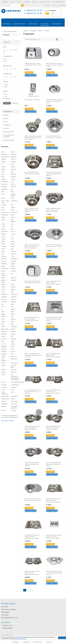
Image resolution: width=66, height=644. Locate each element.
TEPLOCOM (14, 296)
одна (6, 86)
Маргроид (14, 360)
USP (2, 308)
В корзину (29, 74)
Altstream (14, 171)
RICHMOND (5, 270)
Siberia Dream (3, 282)
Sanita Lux (14, 279)
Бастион (4, 340)
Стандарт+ (14, 389)
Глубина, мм (7, 75)
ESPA (3, 195)
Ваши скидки (5, 616)
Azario (13, 173)
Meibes (3, 243)
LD (12, 238)
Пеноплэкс (14, 371)
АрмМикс (4, 335)
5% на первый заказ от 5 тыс (10, 619)
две (5, 88)
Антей (3, 328)
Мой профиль (5, 613)
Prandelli (4, 260)
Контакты (35, 2)
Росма (3, 384)
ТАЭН (12, 391)
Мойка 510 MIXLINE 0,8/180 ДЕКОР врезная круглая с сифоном (32, 211)
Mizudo (13, 245)
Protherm (13, 255)
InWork (3, 225)
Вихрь (13, 343)
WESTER (13, 320)
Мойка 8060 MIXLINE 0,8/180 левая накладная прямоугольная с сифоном (53, 502)
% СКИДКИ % (27, 2)
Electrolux (14, 188)
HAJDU (3, 219)
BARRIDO (14, 176)
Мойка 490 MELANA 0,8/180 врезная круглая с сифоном (53, 138)
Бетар (3, 338)
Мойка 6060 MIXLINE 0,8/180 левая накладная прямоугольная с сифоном (53, 284)
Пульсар (4, 371)
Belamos (13, 178)
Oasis (12, 250)
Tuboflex (4, 301)
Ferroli (3, 200)
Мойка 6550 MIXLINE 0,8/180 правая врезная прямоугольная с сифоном (53, 357)
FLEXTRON (14, 202)
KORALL (4, 412)
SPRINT (3, 288)
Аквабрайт (14, 328)
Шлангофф (14, 403)
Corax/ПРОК (5, 183)
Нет (5, 98)
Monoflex (4, 248)
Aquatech (13, 158)
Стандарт (4, 389)
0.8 (5, 63)
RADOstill (13, 262)
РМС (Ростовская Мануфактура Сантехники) (15, 379)
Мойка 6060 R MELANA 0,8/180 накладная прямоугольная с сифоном (54, 320)
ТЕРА (12, 394)
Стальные (6, 36)
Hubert (13, 219)
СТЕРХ (3, 391)
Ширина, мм (7, 67)
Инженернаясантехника (45, 26)
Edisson (13, 185)
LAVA (12, 240)
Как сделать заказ (45, 2)
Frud (3, 209)
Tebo (12, 293)
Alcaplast (13, 163)
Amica (3, 153)
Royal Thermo (4, 276)
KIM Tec (13, 233)
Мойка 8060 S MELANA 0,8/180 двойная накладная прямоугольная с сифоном (54, 538)
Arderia (3, 168)
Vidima (13, 315)
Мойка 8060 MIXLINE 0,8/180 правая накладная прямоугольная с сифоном (32, 538)
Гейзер (13, 345)
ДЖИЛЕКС (4, 348)
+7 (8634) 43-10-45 (33, 13)
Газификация (33, 25)
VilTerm (3, 318)
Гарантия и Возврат (9, 141)
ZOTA (12, 325)
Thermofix (14, 298)
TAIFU (3, 293)
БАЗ (12, 338)
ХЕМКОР (4, 403)
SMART (3, 286)
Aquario (3, 163)
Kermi (12, 230)
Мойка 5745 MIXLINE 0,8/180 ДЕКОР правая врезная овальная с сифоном (32, 248)
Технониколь (5, 400)
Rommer (13, 270)
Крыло (5, 93)
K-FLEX (3, 228)
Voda (3, 320)
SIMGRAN (14, 282)
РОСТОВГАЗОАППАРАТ (18, 384)
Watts (12, 323)
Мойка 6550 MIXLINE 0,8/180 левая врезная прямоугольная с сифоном (33, 357)
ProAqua (4, 258)
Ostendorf (14, 253)
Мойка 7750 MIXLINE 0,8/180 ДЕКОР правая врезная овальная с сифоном (53, 429)
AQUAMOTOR (5, 158)
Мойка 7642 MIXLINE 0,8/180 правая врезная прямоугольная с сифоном (53, 393)
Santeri (3, 279)
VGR (12, 318)
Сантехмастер (15, 386)
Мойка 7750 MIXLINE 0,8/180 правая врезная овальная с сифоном (54, 465)
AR (2, 166)
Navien (13, 248)
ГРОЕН (3, 345)
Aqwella (3, 161)
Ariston (3, 171)
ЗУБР (12, 350)
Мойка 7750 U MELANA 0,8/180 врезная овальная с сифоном (33, 501)
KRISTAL (4, 235)
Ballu (3, 176)
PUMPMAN (14, 260)
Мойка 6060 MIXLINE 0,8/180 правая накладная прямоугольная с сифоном (32, 320)
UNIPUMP (4, 303)
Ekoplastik (4, 188)
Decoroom (4, 185)
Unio (3, 306)
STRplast (13, 288)
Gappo (13, 209)
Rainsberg (4, 265)
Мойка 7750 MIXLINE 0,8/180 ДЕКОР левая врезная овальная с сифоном (32, 429)
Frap (12, 206)
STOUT (3, 291)
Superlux (13, 291)
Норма (3, 367)
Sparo (12, 286)
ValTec (13, 313)
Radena (3, 262)
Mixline (3, 245)
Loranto (4, 240)
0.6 (5, 60)
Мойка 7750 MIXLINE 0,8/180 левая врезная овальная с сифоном (32, 465)
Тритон (13, 400)
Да (5, 96)
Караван (4, 355)
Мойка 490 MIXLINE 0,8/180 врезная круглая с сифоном (32, 174)
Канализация (56, 25)
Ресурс (3, 376)
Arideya (13, 168)
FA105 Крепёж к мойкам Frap (32, 101)
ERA (12, 190)
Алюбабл (4, 333)
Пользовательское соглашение (8, 137)
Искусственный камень (10, 33)
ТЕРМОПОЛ (14, 398)
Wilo (2, 325)
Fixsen (13, 200)
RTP (12, 275)
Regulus (13, 265)
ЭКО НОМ (14, 405)
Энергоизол (5, 405)
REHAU (13, 267)
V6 (2, 311)
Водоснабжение (20, 25)
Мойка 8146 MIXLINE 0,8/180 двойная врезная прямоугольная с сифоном (32, 574)
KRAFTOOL (4, 233)
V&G (12, 308)
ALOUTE (13, 161)
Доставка (13, 2)
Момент (4, 364)
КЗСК (12, 355)
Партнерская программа (8, 611)
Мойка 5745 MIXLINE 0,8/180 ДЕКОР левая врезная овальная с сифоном (53, 211)
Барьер (13, 335)
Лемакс (3, 358)
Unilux (12, 306)
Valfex (3, 313)
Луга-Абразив (4, 361)
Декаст (13, 348)
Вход (54, 5)
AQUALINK (14, 156)
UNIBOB (13, 303)
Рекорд (3, 373)
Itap (12, 225)
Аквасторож (5, 330)
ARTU (12, 166)
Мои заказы (5, 608)
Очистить (15, 105)
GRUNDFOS (5, 216)
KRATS (3, 230)
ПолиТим (13, 412)
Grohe (13, 216)
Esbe (3, 193)
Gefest (3, 211)
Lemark (13, 235)
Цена (5, 48)
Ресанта (13, 373)
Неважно (7, 100)
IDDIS (3, 221)
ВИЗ (3, 343)
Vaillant (13, 311)
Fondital (4, 206)
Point (3, 255)
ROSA (3, 272)
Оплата (19, 2)
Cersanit (13, 181)
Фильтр (7, 43)
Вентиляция (7, 25)
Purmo (13, 258)
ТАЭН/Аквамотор (5, 394)
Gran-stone (14, 214)
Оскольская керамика (14, 408)
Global (13, 211)
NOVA (3, 250)
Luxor (3, 238)
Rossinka (13, 272)
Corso (12, 183)
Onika (3, 253)
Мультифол (14, 364)
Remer (3, 267)
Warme (3, 323)
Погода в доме (13, 368)
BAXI (3, 178)
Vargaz (3, 315)
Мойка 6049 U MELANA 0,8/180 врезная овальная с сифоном (33, 283)
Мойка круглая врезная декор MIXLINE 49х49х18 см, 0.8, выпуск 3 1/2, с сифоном (33, 139)
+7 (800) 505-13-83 (33, 10)
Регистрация (61, 5)
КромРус (4, 353)
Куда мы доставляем (7, 422)
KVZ (12, 228)
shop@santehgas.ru (7, 629)
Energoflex (4, 190)
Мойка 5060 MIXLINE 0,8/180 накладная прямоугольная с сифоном (54, 175)
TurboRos (14, 301)
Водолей (13, 340)
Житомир (4, 350)
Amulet (13, 153)
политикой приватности (19, 639)
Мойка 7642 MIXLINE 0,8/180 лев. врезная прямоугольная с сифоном (33, 393)
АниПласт (14, 333)
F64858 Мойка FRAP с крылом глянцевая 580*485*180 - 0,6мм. (33, 66)
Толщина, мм (8, 57)
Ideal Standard (13, 222)
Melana (13, 243)
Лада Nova (14, 358)
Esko (12, 193)
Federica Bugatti (13, 196)
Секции (6, 83)
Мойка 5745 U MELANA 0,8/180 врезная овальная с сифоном (54, 247)
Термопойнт (5, 398)
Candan (3, 181)
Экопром (4, 408)
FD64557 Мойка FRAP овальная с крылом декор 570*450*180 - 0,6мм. (55, 103)
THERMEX (4, 298)
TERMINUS (4, 296)
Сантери (4, 386)
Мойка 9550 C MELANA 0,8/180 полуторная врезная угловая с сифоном (54, 574)
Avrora (3, 173)
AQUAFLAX (4, 156)
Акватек (13, 330)
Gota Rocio (4, 214)
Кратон (13, 353)
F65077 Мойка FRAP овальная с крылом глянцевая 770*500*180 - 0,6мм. (54, 66)
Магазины (5, 2)
